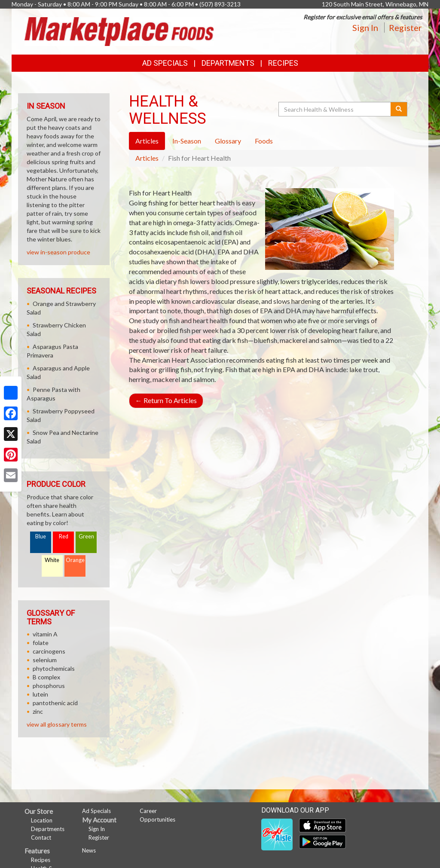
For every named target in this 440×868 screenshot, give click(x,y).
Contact (41, 837)
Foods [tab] (264, 141)
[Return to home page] (119, 31)
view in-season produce (58, 252)
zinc (38, 711)
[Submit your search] (399, 109)
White (52, 560)
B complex (46, 677)
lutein (40, 694)
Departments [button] (228, 63)
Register (405, 28)
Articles (147, 158)
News (89, 850)
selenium (45, 660)
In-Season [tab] (187, 141)
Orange (75, 560)
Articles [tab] (147, 141)
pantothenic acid (55, 703)
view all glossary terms (57, 724)
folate (41, 643)
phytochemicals (54, 668)
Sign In (365, 28)
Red (64, 536)
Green (86, 536)
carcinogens (49, 651)
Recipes (283, 63)
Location (42, 820)
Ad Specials (165, 63)
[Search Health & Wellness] (335, 109)
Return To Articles (166, 400)
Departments (48, 829)
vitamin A (45, 634)
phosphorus (49, 686)
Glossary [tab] (228, 141)
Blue (41, 536)
